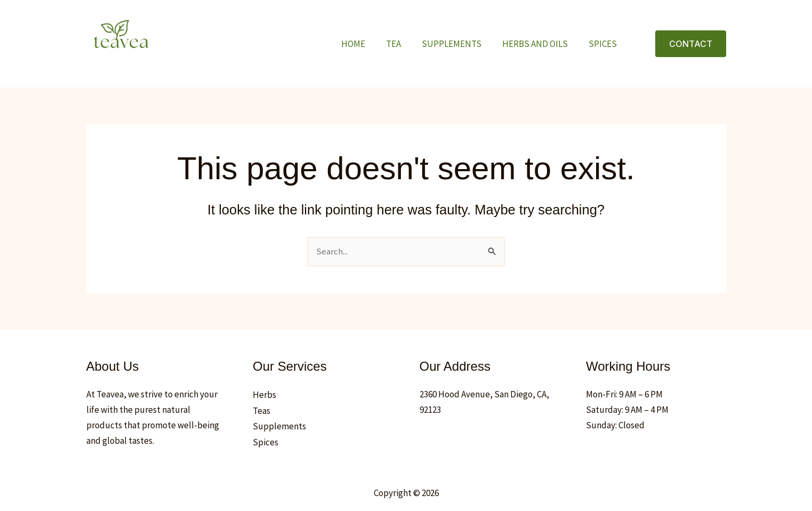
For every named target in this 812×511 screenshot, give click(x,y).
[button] (691, 44)
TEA (403, 44)
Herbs (264, 395)
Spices (604, 44)
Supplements (459, 44)
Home (365, 44)
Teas (262, 411)
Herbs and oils (539, 44)
